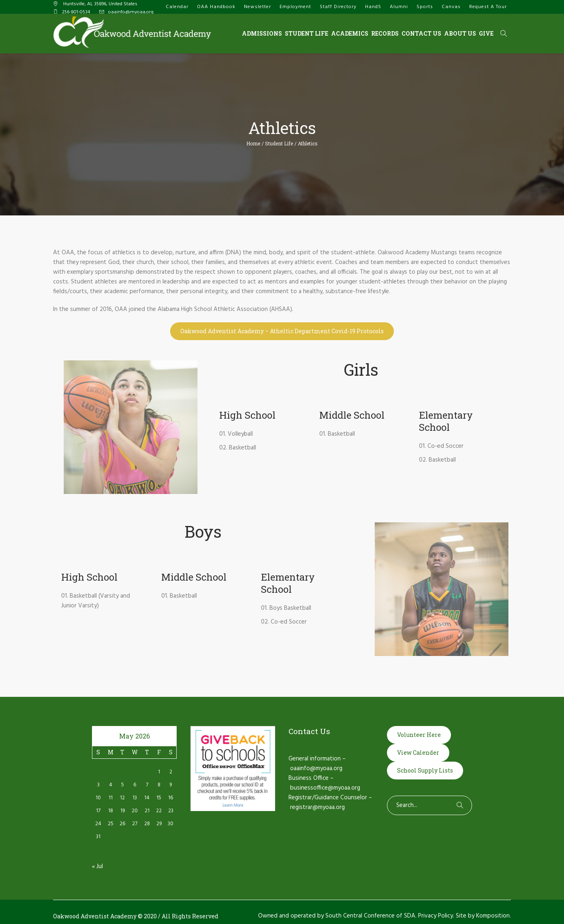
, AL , (100, 4)
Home (253, 143)
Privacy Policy (436, 916)
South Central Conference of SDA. (371, 916)
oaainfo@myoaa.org (131, 12)
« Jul (97, 867)
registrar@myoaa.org (317, 807)
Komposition (493, 916)
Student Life (279, 143)
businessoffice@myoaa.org (325, 788)
